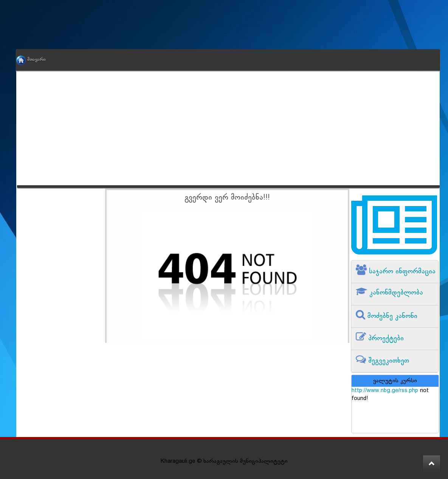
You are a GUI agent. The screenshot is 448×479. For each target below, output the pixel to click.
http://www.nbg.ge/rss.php (385, 391)
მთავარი (36, 60)
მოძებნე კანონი (391, 316)
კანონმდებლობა (395, 293)
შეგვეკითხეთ (388, 361)
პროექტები (385, 339)
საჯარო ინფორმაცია (401, 272)
